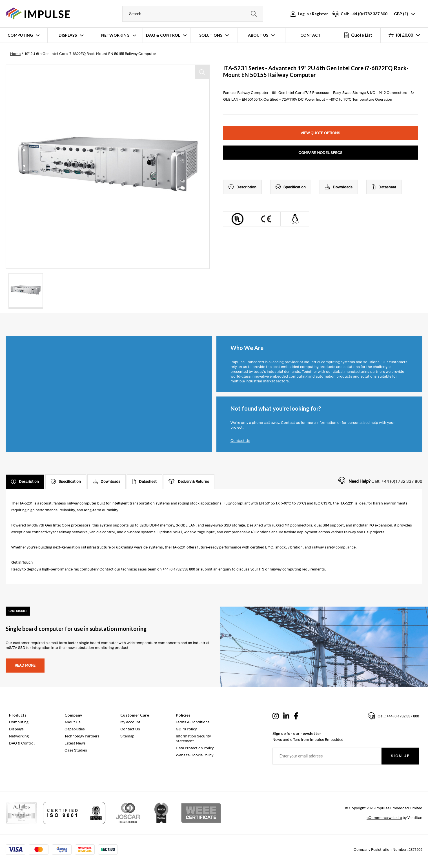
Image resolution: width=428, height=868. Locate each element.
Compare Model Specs (320, 153)
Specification (291, 187)
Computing (20, 35)
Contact (311, 35)
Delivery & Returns (189, 482)
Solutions (211, 35)
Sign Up (400, 756)
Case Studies (76, 750)
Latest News (75, 743)
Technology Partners (82, 736)
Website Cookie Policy (195, 755)
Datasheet (384, 187)
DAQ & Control (163, 35)
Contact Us (240, 441)
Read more (25, 665)
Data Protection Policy (195, 748)
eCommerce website (384, 818)
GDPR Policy (186, 729)
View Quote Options (320, 133)
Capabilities (75, 729)
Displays (68, 35)
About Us (258, 35)
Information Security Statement (193, 739)
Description (242, 187)
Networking (115, 35)
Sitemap (127, 736)
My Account (130, 722)
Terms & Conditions (193, 722)
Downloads (339, 187)
